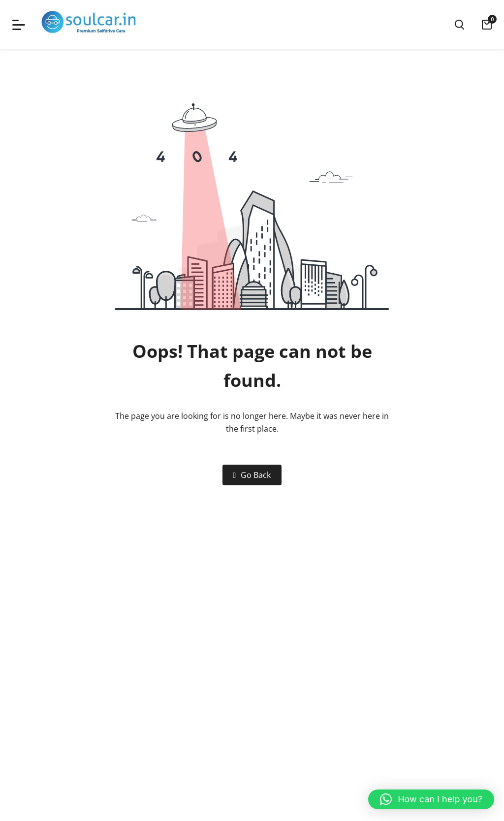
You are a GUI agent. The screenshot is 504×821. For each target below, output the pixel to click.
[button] (431, 799)
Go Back (252, 475)
